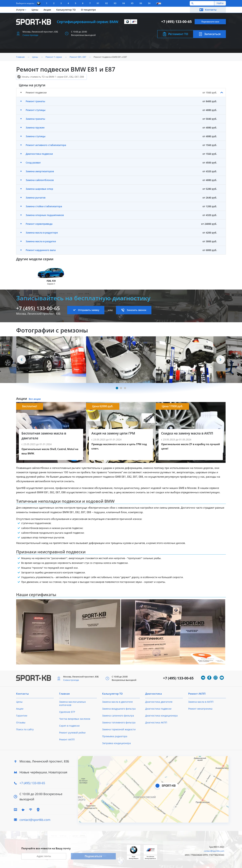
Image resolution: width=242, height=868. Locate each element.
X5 (132, 3)
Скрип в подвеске (69, 726)
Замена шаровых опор (39, 189)
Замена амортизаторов (40, 171)
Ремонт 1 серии (54, 57)
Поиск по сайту (25, 729)
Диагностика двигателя (159, 702)
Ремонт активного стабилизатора (46, 145)
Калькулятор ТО (66, 10)
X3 (115, 3)
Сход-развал (33, 163)
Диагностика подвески (39, 154)
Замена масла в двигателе (117, 702)
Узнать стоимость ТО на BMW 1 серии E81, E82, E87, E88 (53, 77)
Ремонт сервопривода (39, 224)
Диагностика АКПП (156, 722)
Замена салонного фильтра (118, 716)
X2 (106, 3)
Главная (20, 57)
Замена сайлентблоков (40, 180)
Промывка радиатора (115, 736)
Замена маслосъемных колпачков (72, 703)
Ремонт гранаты (35, 101)
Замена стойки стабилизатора (44, 206)
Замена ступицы (36, 136)
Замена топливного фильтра (119, 722)
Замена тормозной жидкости (119, 729)
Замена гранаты (35, 119)
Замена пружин (35, 128)
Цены (35, 10)
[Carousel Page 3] (125, 388)
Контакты (211, 10)
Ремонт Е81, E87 (78, 57)
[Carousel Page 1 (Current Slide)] (117, 388)
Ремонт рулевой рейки (72, 733)
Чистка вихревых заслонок (75, 719)
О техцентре (88, 10)
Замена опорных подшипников (45, 215)
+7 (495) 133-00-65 (176, 22)
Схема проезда (30, 35)
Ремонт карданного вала (41, 250)
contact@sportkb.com (35, 820)
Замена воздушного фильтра (119, 709)
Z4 (149, 3)
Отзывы (21, 722)
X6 (141, 3)
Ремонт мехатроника (200, 709)
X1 (98, 3)
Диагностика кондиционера (161, 716)
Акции (47, 10)
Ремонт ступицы (36, 110)
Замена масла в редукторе (42, 233)
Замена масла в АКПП (201, 702)
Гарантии (22, 716)
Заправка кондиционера (116, 743)
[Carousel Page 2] (121, 388)
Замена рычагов (36, 198)
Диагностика (154, 694)
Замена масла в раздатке (41, 241)
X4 (124, 3)
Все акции (35, 399)
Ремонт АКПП (67, 739)
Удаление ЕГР (67, 712)
